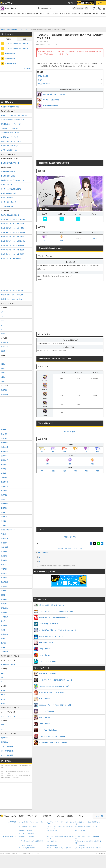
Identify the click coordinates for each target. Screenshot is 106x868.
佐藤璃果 (4, 591)
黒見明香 (4, 586)
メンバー (55, 14)
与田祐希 (4, 534)
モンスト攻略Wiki (80, 831)
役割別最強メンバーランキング (11, 124)
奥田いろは (5, 634)
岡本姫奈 (4, 626)
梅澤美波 (4, 495)
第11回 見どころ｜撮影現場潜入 (11, 259)
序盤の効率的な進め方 (8, 172)
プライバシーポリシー (34, 816)
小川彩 (3, 630)
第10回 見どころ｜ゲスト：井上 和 (12, 290)
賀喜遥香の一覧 (10, 58)
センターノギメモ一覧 (8, 664)
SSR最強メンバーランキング (10, 133)
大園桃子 (4, 499)
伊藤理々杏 (5, 486)
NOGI (3, 334)
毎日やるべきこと (7, 185)
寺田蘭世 (4, 473)
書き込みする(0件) (70, 537)
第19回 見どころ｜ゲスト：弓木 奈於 (13, 224)
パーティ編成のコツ (7, 198)
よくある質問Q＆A (7, 206)
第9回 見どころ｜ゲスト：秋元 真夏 (12, 295)
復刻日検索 (88, 14)
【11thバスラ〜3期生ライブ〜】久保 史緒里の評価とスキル (19, 48)
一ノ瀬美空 (5, 617)
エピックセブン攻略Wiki (26, 845)
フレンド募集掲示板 (7, 747)
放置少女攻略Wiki (52, 845)
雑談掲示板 (5, 738)
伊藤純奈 (4, 456)
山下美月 (4, 525)
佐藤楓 (3, 512)
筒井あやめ (5, 573)
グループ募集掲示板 (7, 751)
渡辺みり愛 (5, 482)
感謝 (70, 461)
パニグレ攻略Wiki (80, 845)
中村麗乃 (4, 517)
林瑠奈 (3, 595)
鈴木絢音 (4, 469)
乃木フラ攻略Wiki (43, 553)
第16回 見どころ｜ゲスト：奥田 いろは (13, 237)
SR (2, 325)
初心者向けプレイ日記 (8, 176)
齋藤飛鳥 (4, 430)
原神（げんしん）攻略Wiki (27, 837)
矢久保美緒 (5, 582)
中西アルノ (5, 652)
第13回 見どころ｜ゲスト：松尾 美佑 (13, 250)
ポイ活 (71, 3)
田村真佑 (4, 569)
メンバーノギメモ (77, 14)
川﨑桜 (3, 639)
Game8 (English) (80, 816)
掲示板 (103, 14)
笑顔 (62, 238)
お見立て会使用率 (33, 14)
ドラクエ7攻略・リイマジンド (28, 826)
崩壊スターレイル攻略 (25, 831)
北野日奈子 (5, 460)
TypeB (3, 695)
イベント (48, 14)
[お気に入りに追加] (78, 8)
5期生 (98, 471)
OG (42, 471)
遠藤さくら (5, 538)
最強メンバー (12, 14)
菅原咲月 (4, 643)
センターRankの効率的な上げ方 (11, 189)
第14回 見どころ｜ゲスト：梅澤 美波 (13, 245)
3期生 (76, 471)
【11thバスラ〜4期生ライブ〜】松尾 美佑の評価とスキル (19, 43)
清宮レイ (4, 565)
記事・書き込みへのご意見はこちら (70, 548)
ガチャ (42, 14)
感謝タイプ (5, 351)
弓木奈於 (4, 604)
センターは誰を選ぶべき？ (9, 202)
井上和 (3, 621)
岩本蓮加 (4, 491)
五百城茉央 (5, 608)
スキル (40, 80)
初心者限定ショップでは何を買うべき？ (13, 180)
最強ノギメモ (22, 14)
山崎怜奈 (4, 478)
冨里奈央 (4, 647)
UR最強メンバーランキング (10, 128)
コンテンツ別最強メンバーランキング (13, 120)
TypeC (3, 699)
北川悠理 (4, 556)
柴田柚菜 (4, 560)
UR (2, 316)
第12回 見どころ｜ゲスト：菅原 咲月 (13, 254)
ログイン (101, 3)
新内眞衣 (4, 465)
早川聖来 (4, 578)
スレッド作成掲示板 (7, 755)
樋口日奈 (4, 438)
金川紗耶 (4, 552)
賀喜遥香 (4, 543)
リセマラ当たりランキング (9, 146)
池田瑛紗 (4, 612)
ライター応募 (100, 816)
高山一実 (4, 434)
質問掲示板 (5, 742)
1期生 (53, 471)
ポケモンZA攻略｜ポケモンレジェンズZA (31, 822)
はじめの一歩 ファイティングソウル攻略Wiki (88, 848)
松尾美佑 (4, 599)
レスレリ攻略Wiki (52, 841)
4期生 (87, 471)
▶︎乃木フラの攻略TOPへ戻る (10, 107)
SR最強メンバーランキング (10, 137)
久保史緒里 (5, 504)
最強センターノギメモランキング (11, 141)
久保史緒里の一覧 (11, 63)
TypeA (3, 690)
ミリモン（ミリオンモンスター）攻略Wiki (59, 848)
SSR (2, 321)
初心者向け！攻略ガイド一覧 (10, 163)
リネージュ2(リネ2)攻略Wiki (27, 848)
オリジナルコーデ (44, 84)
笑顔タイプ (5, 347)
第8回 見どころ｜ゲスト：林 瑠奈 (11, 299)
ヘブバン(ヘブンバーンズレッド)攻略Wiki (31, 841)
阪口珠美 (4, 508)
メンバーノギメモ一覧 (8, 716)
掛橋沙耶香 (5, 547)
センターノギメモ (65, 14)
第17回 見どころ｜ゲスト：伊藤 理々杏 (13, 232)
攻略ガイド (96, 14)
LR (2, 312)
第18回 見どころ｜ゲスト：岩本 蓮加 (13, 228)
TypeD (3, 703)
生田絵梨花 (5, 394)
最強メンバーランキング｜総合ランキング (14, 115)
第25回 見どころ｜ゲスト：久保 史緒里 (13, 219)
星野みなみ (5, 443)
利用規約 (22, 816)
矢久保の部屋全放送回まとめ (10, 215)
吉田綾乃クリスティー (8, 530)
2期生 (95, 238)
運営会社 (70, 816)
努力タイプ (5, 342)
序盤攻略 (3, 14)
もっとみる (28, 68)
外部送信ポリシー (48, 816)
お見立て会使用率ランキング (10, 150)
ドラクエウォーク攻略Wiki (27, 833)
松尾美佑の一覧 (10, 53)
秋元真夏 (4, 390)
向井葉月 (4, 521)
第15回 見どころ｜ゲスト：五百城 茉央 (13, 241)
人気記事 (8, 39)
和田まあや (5, 451)
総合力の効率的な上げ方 (9, 193)
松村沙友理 (5, 447)
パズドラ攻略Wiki (52, 831)
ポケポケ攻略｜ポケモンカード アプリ (86, 826)
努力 (48, 461)
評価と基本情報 (43, 76)
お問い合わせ (60, 816)
